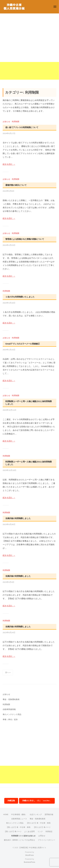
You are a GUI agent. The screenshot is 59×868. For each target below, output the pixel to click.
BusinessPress (29, 862)
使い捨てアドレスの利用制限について (22, 127)
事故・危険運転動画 (11, 699)
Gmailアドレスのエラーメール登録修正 (23, 344)
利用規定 (49, 831)
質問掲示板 (49, 814)
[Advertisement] (29, 50)
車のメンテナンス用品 (12, 714)
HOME (6, 814)
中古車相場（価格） (19, 814)
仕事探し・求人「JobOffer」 (37, 801)
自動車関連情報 (9, 709)
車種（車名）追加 (10, 720)
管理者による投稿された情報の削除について (25, 239)
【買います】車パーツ (13, 831)
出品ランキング (36, 814)
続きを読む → (9, 164)
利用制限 (16, 122)
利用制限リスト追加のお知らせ (23, 836)
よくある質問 (29, 831)
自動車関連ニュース (19, 819)
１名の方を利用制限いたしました (20, 297)
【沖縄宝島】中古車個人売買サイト (32, 848)
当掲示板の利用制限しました (18, 518)
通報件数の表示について (16, 185)
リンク (40, 831)
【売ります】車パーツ (42, 827)
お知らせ (6, 122)
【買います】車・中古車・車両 (18, 827)
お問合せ (42, 836)
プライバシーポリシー (46, 840)
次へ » (8, 672)
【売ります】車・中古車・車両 (38, 823)
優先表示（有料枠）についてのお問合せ (19, 840)
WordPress (29, 855)
